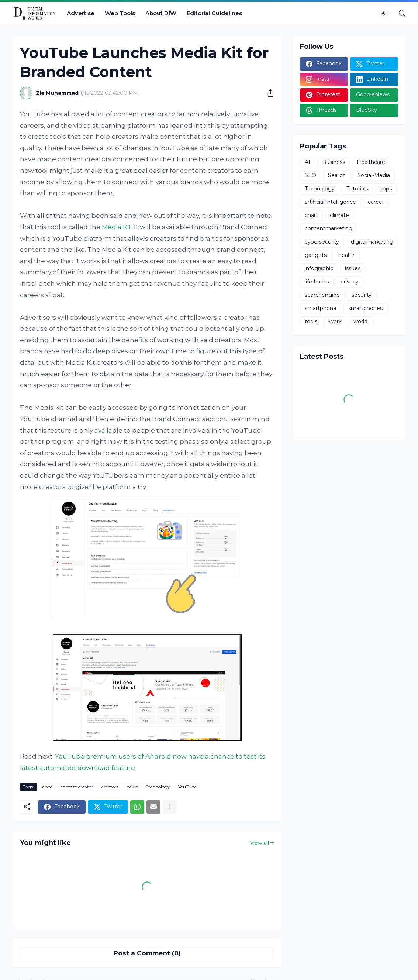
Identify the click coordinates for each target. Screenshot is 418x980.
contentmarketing (329, 228)
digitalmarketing (372, 242)
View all (260, 843)
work (335, 321)
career (376, 202)
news (132, 787)
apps (47, 787)
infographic (319, 268)
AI (308, 162)
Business (334, 162)
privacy (350, 282)
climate (339, 215)
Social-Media (374, 175)
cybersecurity (322, 242)
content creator (77, 787)
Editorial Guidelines (214, 13)
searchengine (322, 295)
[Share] (268, 93)
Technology (158, 787)
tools (311, 321)
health (346, 255)
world (360, 321)
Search (337, 175)
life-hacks (317, 282)
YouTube (187, 787)
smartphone (321, 308)
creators (110, 787)
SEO (310, 175)
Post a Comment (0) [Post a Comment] (147, 953)
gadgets (316, 255)
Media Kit (117, 227)
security (362, 295)
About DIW (161, 13)
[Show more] (170, 807)
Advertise (81, 13)
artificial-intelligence (330, 202)
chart (311, 215)
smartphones (365, 308)
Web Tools (120, 13)
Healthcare (371, 162)
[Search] (399, 13)
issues (353, 268)
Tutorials (357, 189)
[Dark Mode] (386, 13)
